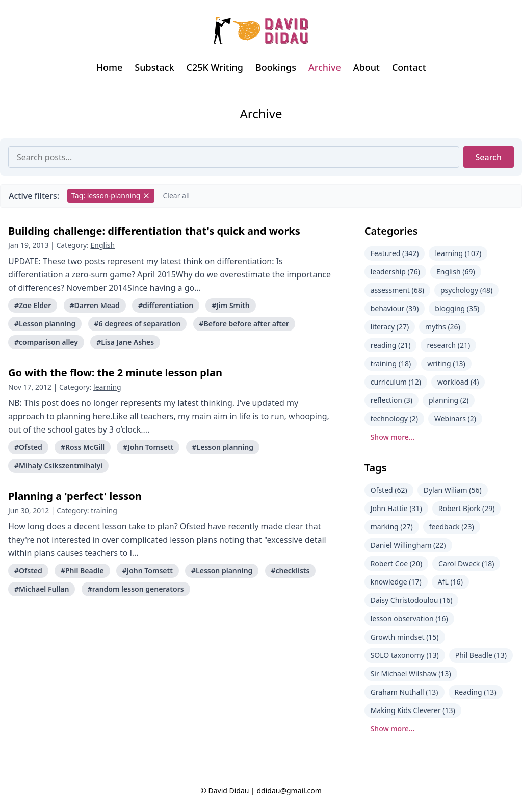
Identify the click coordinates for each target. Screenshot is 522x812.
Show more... (393, 437)
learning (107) (458, 253)
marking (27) (392, 527)
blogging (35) (457, 308)
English (102, 245)
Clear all (176, 196)
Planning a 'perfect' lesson (75, 496)
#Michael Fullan (42, 589)
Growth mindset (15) (405, 637)
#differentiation (166, 305)
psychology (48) (466, 290)
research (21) (448, 345)
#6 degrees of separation (138, 324)
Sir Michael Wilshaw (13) (411, 674)
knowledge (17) (396, 582)
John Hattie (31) (396, 508)
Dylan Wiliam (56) (453, 490)
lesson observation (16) (409, 618)
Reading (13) (476, 692)
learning (107, 387)
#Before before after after (244, 324)
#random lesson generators (136, 589)
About (367, 67)
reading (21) (391, 345)
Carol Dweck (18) (466, 563)
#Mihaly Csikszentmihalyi (58, 465)
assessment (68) (397, 290)
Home (109, 67)
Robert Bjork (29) (467, 508)
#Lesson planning (45, 324)
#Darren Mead (95, 305)
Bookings (276, 67)
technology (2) (394, 418)
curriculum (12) (396, 382)
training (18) (391, 363)
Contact (409, 67)
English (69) (456, 272)
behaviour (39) (395, 308)
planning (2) (449, 400)
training (104, 510)
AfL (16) (450, 582)
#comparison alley (46, 342)
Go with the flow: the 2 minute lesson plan (115, 373)
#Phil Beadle (82, 570)
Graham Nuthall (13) (404, 692)
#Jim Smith (230, 305)
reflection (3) (391, 400)
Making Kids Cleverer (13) (413, 710)
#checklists (291, 570)
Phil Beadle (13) (481, 655)
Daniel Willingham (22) (408, 545)
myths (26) (443, 327)
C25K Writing (215, 67)
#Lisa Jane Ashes (125, 342)
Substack (154, 67)
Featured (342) (395, 253)
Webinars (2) (455, 418)
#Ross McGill (83, 447)
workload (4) (458, 382)
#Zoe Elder (33, 305)
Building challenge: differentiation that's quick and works (154, 231)
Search (489, 157)
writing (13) (446, 363)
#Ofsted (28, 447)
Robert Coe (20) (396, 563)
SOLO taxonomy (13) (405, 655)
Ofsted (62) (389, 490)
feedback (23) (452, 527)
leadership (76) (395, 272)
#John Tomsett (148, 447)
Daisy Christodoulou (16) (412, 600)
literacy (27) (390, 327)
